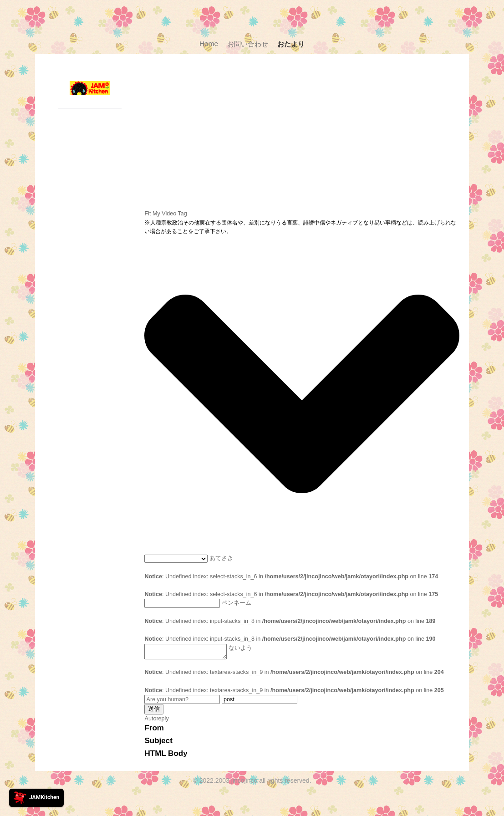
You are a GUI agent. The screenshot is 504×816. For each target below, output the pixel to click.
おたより (291, 44)
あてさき (221, 558)
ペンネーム (237, 603)
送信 (154, 712)
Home (209, 43)
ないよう (242, 648)
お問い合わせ (248, 44)
